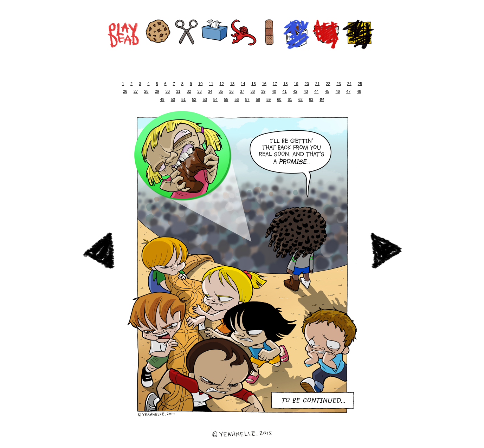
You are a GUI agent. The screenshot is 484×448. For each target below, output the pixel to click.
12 (222, 84)
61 (290, 99)
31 (178, 91)
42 (295, 91)
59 (269, 99)
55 (226, 99)
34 (210, 91)
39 (263, 91)
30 (168, 91)
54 (215, 99)
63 (311, 99)
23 (338, 84)
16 (264, 84)
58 (258, 99)
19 (296, 84)
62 (301, 99)
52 (194, 99)
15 (253, 84)
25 (360, 84)
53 (205, 99)
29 (157, 91)
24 (349, 84)
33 (199, 91)
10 (200, 84)
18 (285, 84)
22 (328, 84)
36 (231, 91)
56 (237, 99)
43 (306, 91)
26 (125, 91)
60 (279, 99)
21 (317, 84)
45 (327, 91)
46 (338, 91)
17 (275, 84)
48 (359, 91)
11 (211, 84)
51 (183, 99)
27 (136, 91)
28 (146, 91)
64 (322, 99)
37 (242, 91)
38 (253, 91)
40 (274, 91)
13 (232, 84)
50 (173, 99)
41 (284, 91)
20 (307, 84)
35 (221, 91)
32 (189, 91)
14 (243, 84)
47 (348, 91)
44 (316, 91)
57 (247, 99)
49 (162, 99)
